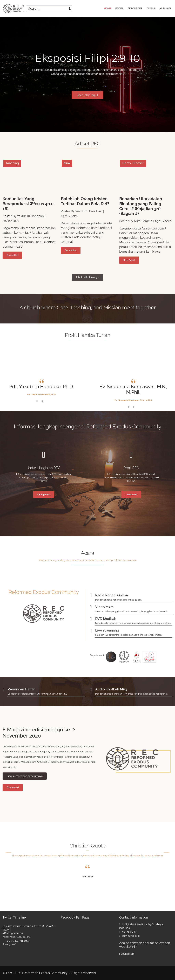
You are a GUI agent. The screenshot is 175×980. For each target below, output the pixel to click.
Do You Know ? (133, 163)
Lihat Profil (131, 495)
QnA (67, 163)
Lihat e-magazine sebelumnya (25, 776)
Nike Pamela (143, 221)
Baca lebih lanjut (128, 95)
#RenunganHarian (13, 933)
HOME (108, 9)
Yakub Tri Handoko (31, 216)
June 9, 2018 (9, 944)
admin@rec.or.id (131, 936)
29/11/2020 (11, 221)
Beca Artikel (12, 255)
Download (13, 788)
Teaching (12, 163)
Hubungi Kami (127, 954)
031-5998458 (129, 932)
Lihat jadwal (44, 495)
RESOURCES (135, 9)
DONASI (151, 9)
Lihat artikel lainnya (88, 277)
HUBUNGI (165, 9)
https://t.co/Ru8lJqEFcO (16, 937)
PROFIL (119, 9)
